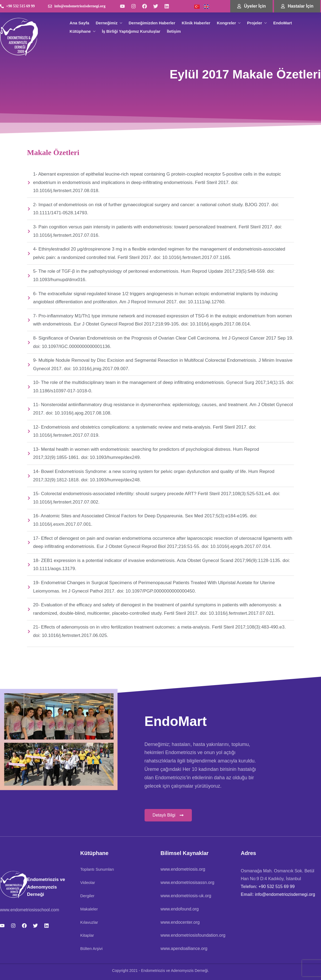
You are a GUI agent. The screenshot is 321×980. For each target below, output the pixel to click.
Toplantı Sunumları (97, 869)
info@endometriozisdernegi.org (284, 894)
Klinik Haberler (196, 23)
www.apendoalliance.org (184, 948)
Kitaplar (87, 935)
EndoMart (282, 23)
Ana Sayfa (80, 23)
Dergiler (87, 896)
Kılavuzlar (89, 922)
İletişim (174, 31)
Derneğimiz (107, 23)
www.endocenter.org (180, 922)
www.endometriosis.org (183, 869)
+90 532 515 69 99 (276, 887)
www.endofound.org (180, 909)
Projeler (255, 23)
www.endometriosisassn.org (187, 882)
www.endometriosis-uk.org (186, 896)
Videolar (88, 882)
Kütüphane (80, 31)
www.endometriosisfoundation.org (193, 935)
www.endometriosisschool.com (30, 910)
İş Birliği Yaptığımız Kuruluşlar (131, 31)
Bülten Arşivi (91, 948)
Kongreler (226, 23)
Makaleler (89, 909)
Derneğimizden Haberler (152, 23)
